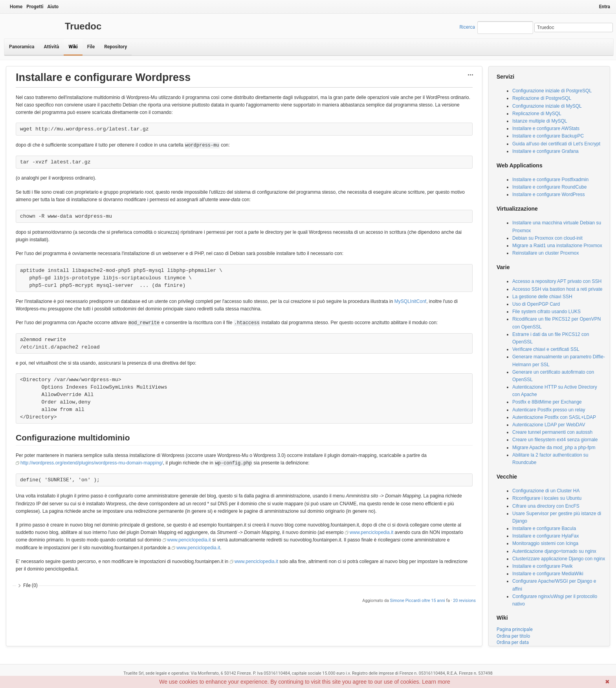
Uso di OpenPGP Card (536, 304)
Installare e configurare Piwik (542, 566)
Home (16, 7)
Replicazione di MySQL (537, 114)
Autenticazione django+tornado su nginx (554, 551)
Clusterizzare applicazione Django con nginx (559, 559)
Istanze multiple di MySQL (540, 121)
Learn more (436, 682)
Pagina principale (515, 629)
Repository (115, 47)
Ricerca (467, 27)
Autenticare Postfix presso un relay (549, 410)
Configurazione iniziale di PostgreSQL (552, 91)
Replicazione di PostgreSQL (542, 98)
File (91, 47)
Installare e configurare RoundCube (549, 187)
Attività (51, 47)
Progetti (35, 7)
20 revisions (464, 601)
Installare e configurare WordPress (549, 194)
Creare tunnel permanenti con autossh (552, 432)
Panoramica (22, 47)
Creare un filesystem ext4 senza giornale (555, 440)
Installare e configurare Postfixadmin (550, 180)
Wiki (73, 47)
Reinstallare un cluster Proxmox (545, 253)
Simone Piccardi (405, 601)
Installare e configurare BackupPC (548, 136)
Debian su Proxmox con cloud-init (547, 238)
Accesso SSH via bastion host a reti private (557, 289)
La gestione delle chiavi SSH (542, 297)
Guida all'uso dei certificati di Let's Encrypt (556, 144)
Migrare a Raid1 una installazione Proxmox (557, 246)
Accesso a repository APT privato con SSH (557, 281)
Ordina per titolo (513, 636)
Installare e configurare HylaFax (545, 536)
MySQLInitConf (410, 301)
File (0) (30, 585)
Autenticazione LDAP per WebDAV (549, 425)
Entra (605, 7)
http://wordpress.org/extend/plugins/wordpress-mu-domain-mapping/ (92, 463)
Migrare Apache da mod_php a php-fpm (554, 448)
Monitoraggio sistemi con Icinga (545, 543)
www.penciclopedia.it (371, 532)
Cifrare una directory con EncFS (546, 506)
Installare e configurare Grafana (545, 151)
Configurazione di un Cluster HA (546, 491)
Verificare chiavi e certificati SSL (546, 349)
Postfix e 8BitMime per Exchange (547, 402)
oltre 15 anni (433, 601)
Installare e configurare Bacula (544, 528)
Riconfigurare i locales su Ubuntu (547, 498)
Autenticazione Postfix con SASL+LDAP (554, 417)
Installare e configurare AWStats (546, 128)
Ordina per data (513, 642)
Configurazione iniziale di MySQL (547, 106)
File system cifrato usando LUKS (546, 312)
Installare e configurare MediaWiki (548, 574)
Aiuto (53, 7)
